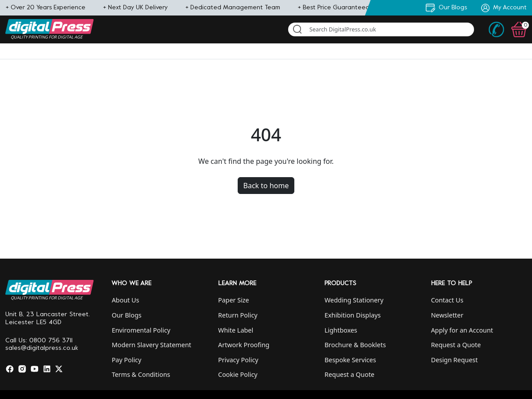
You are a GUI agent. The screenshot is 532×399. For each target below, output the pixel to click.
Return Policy (238, 315)
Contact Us (447, 300)
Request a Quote (349, 374)
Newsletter (447, 315)
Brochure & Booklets (355, 345)
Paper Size (234, 300)
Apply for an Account (462, 330)
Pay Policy (126, 360)
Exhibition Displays (353, 315)
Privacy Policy (238, 360)
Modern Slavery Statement (151, 345)
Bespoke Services (350, 360)
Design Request (455, 360)
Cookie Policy (238, 374)
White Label (236, 330)
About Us (125, 300)
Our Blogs (126, 315)
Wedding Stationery (354, 300)
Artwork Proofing (244, 345)
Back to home (266, 186)
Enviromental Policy (141, 330)
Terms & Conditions (141, 374)
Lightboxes (341, 330)
